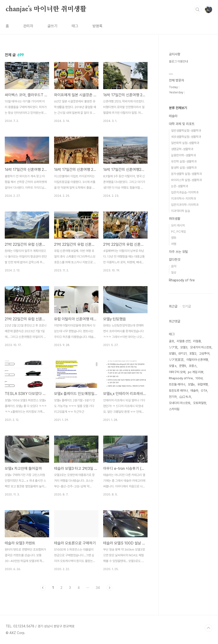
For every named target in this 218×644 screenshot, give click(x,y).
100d (199, 378)
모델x (191, 384)
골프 (172, 341)
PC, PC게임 (178, 232)
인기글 (187, 306)
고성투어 (204, 353)
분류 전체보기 (178, 108)
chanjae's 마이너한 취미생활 (46, 9)
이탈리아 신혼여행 (197, 360)
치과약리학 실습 (181, 211)
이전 (43, 588)
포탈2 (193, 353)
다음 (109, 588)
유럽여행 (203, 384)
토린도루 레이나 (178, 391)
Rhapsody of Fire (181, 378)
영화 (174, 238)
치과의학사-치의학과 (183, 199)
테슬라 (173, 116)
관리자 (28, 26)
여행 (174, 244)
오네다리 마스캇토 (180, 403)
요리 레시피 (178, 225)
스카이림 (174, 409)
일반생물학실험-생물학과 (186, 131)
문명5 (183, 366)
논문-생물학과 (180, 186)
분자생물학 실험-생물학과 (186, 174)
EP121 (183, 353)
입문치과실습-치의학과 (185, 192)
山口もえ (185, 397)
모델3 (184, 347)
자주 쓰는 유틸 (178, 252)
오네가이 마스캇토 (201, 347)
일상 (174, 272)
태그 (75, 26)
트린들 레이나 (177, 384)
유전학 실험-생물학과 (184, 161)
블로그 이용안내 (178, 61)
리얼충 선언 (184, 341)
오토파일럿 (200, 403)
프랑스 (193, 366)
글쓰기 (52, 26)
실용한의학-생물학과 (183, 155)
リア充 (173, 347)
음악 (174, 266)
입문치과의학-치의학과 (185, 205)
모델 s (173, 366)
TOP (209, 628)
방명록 (97, 26)
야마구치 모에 (177, 372)
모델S (172, 353)
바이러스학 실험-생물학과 (186, 180)
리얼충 (197, 341)
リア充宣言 (176, 360)
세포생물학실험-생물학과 (186, 137)
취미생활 (175, 219)
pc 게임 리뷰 (196, 372)
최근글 (173, 306)
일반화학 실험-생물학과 (185, 143)
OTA (204, 391)
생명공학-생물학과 (182, 149)
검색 (198, 10)
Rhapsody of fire (182, 280)
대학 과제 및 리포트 (182, 124)
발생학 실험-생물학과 (184, 168)
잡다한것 (175, 260)
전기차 (173, 397)
